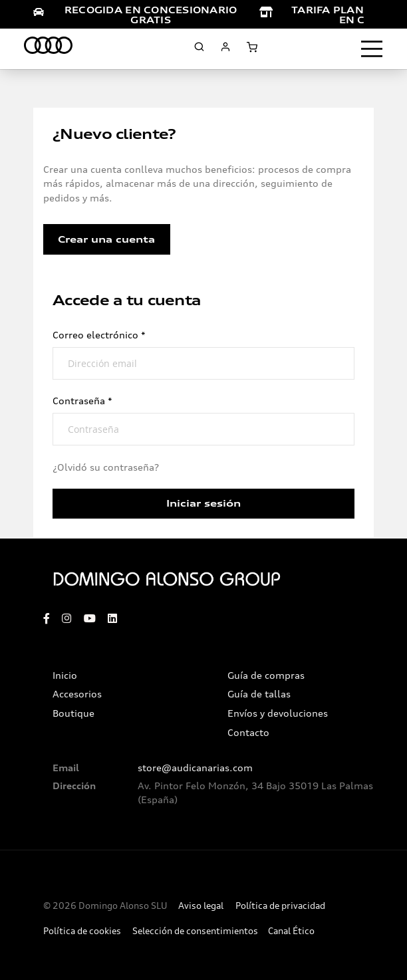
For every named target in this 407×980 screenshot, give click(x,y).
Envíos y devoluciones (278, 713)
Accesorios (77, 694)
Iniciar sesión (203, 503)
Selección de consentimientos (195, 931)
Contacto (248, 733)
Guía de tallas (259, 694)
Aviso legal (201, 906)
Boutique (73, 713)
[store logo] (48, 47)
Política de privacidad (280, 906)
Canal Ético (291, 931)
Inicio (65, 675)
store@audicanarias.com (195, 768)
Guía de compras (266, 675)
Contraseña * (82, 401)
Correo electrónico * (99, 335)
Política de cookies (82, 931)
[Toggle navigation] (372, 49)
